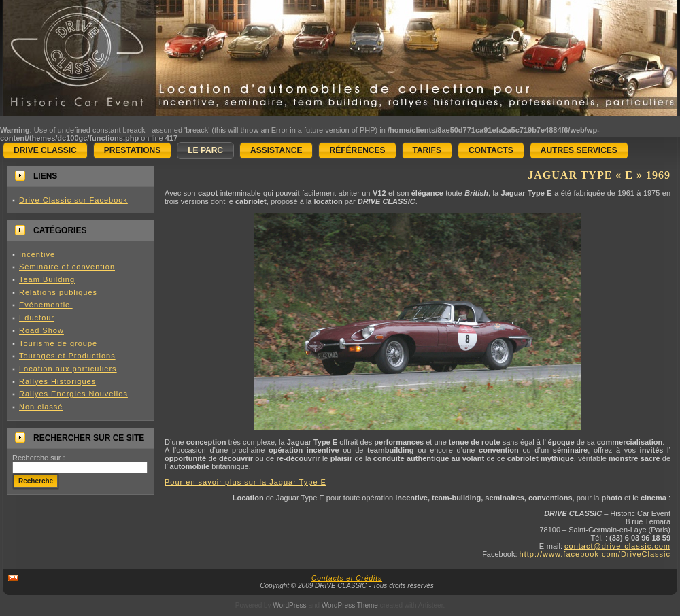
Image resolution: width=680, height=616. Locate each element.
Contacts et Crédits (347, 578)
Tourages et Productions (67, 356)
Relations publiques (58, 292)
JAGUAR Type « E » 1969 (599, 175)
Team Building (47, 279)
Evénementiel (46, 305)
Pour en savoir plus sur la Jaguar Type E (245, 482)
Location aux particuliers (68, 369)
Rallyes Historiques (57, 381)
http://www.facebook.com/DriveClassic (595, 554)
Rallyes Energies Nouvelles (73, 394)
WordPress (289, 605)
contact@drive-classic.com (617, 546)
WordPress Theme (350, 605)
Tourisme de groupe (58, 343)
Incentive (37, 254)
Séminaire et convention (67, 267)
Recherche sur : (39, 458)
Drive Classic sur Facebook (73, 200)
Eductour (37, 318)
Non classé (41, 407)
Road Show (41, 330)
